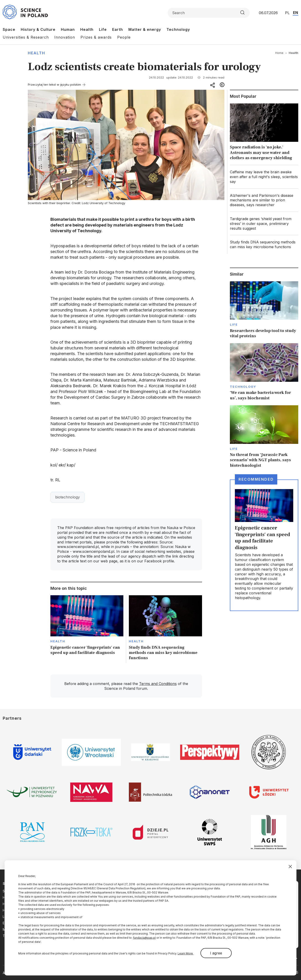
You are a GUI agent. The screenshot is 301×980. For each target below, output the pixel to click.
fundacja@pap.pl (144, 938)
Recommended (256, 479)
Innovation (65, 37)
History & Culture (38, 29)
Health (87, 29)
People (124, 37)
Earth (118, 29)
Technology (178, 29)
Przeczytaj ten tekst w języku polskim (54, 84)
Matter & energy (145, 29)
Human (68, 29)
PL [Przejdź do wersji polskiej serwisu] (287, 13)
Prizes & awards (96, 37)
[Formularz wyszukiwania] (209, 13)
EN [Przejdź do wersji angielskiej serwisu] (296, 13)
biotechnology (67, 497)
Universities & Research (26, 37)
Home (279, 53)
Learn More (186, 953)
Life (103, 29)
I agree (216, 953)
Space (9, 29)
